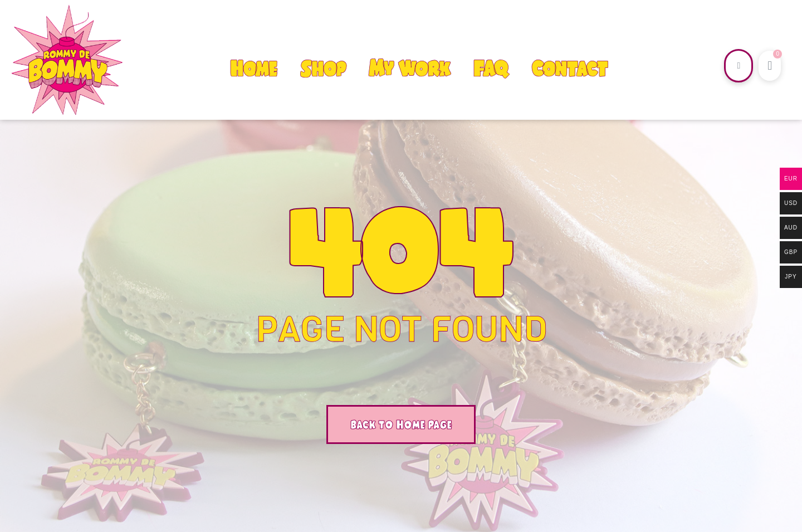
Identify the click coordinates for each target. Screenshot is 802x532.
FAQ (491, 69)
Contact (569, 69)
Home (253, 69)
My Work (410, 69)
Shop (323, 69)
